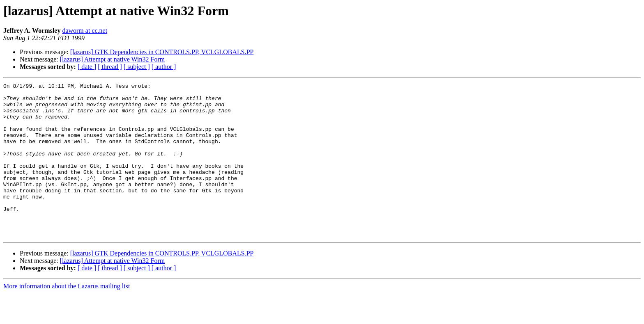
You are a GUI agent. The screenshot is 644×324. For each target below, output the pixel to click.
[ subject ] (137, 67)
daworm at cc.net (85, 31)
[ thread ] (110, 67)
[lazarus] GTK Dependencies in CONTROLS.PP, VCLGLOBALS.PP (162, 52)
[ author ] (164, 67)
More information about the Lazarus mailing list (67, 317)
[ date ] (87, 67)
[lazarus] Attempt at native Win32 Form (112, 59)
